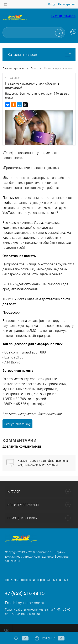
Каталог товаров (39, 55)
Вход (52, 4)
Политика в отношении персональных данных (36, 576)
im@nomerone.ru (31, 598)
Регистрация (67, 4)
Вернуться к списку (17, 420)
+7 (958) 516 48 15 (63, 16)
